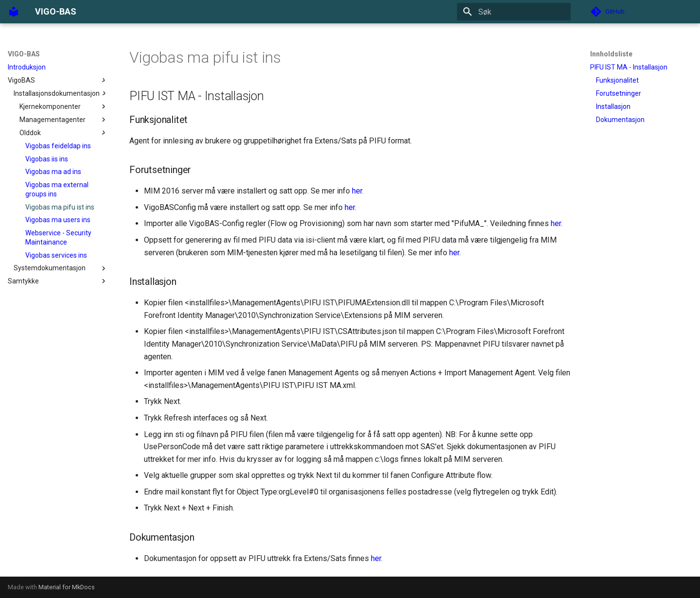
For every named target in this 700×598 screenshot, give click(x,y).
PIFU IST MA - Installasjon (629, 67)
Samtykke (58, 281)
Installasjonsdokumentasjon (61, 93)
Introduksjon (27, 67)
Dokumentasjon (620, 120)
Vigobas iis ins (47, 159)
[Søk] (514, 12)
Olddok (64, 133)
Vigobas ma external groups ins (57, 189)
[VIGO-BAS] (14, 12)
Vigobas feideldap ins (58, 146)
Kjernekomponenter (64, 106)
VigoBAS (58, 80)
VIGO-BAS (24, 54)
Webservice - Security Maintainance (58, 237)
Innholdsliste (611, 54)
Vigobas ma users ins (58, 220)
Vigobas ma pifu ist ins (60, 207)
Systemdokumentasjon (61, 268)
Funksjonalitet (617, 80)
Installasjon (613, 106)
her (357, 191)
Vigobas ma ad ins (53, 172)
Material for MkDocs (67, 587)
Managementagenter (64, 120)
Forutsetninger (619, 93)
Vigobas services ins (56, 255)
